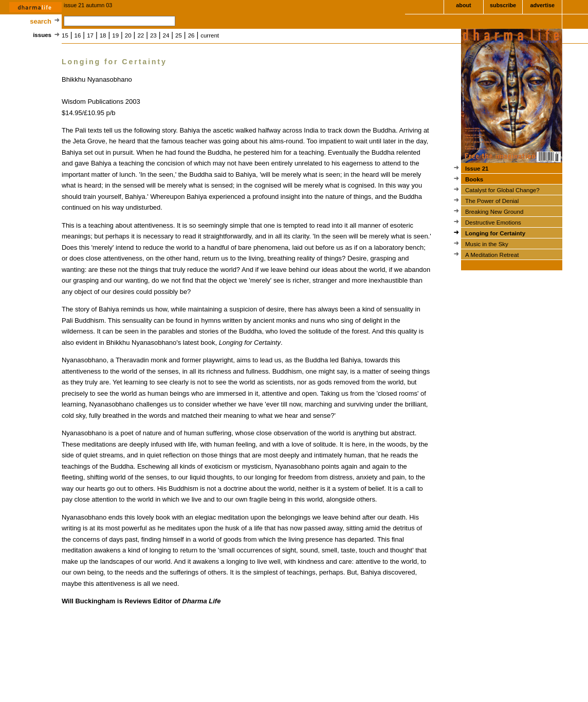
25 (179, 35)
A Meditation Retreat (492, 255)
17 (90, 35)
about (463, 5)
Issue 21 (477, 169)
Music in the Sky (487, 244)
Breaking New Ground (494, 212)
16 (78, 35)
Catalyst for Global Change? (502, 190)
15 (65, 35)
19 (115, 35)
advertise (542, 5)
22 (141, 35)
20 (128, 35)
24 (166, 35)
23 (153, 35)
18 (103, 35)
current (210, 35)
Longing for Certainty (495, 233)
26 (191, 35)
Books (474, 179)
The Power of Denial (492, 201)
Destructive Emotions (493, 223)
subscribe (503, 5)
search (41, 21)
